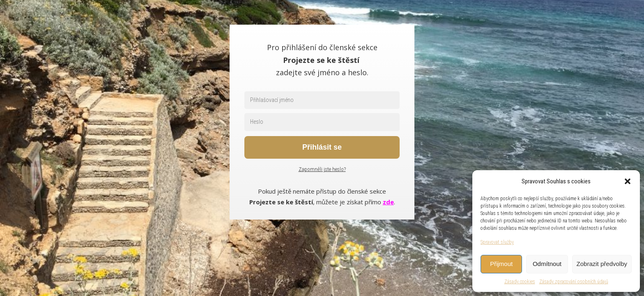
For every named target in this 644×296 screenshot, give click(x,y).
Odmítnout (547, 264)
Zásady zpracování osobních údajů (574, 282)
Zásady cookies (520, 282)
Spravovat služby (497, 242)
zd (386, 202)
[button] (628, 181)
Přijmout (501, 264)
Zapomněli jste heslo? (322, 169)
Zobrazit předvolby (602, 264)
